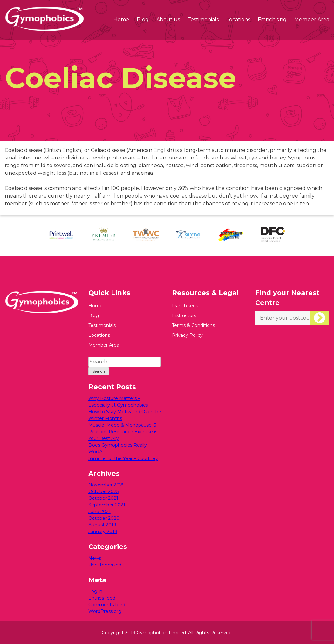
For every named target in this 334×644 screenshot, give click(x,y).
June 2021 (99, 512)
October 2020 (104, 518)
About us (168, 20)
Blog (143, 20)
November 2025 (106, 485)
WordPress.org (105, 611)
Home (121, 20)
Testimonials (203, 20)
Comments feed (107, 605)
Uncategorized (105, 565)
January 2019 (103, 532)
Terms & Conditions (193, 325)
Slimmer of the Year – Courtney (123, 458)
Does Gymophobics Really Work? (118, 448)
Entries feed (102, 598)
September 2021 (107, 505)
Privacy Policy (187, 335)
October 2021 (103, 498)
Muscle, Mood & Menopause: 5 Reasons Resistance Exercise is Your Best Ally (123, 432)
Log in (95, 591)
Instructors (184, 315)
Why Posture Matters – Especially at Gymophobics (118, 402)
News (95, 558)
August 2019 (102, 525)
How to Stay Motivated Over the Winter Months (125, 415)
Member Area (312, 20)
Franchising (272, 20)
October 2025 (103, 491)
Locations (238, 20)
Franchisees (185, 306)
